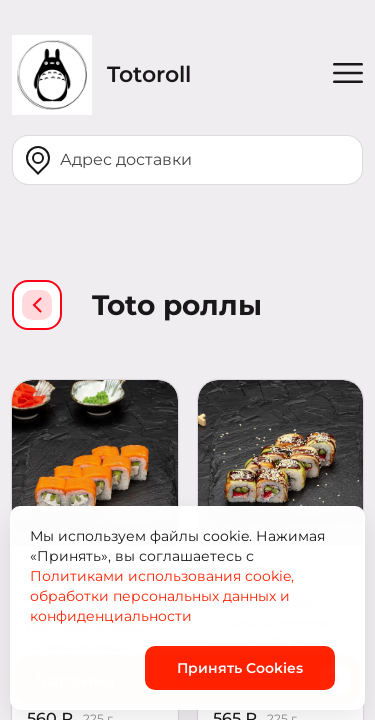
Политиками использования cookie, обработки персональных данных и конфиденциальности (162, 596)
